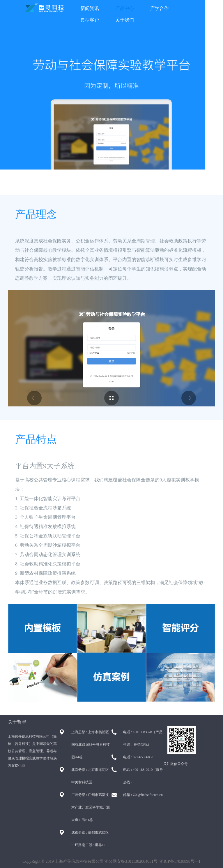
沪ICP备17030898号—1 (180, 861)
